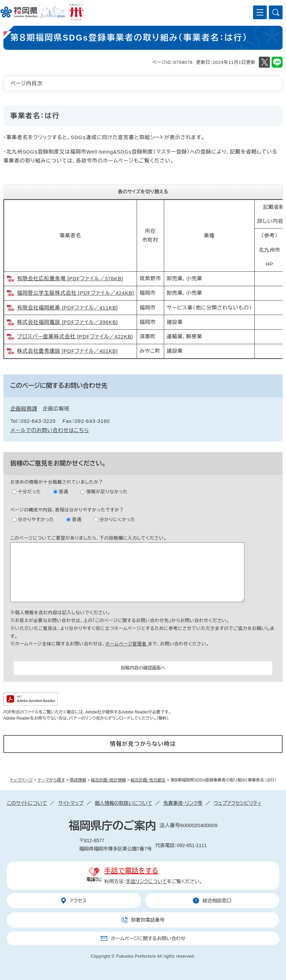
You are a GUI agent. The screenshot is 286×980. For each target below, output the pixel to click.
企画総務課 (24, 409)
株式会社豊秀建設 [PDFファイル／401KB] (68, 351)
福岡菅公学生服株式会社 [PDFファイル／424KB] (76, 293)
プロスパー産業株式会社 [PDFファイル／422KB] (75, 336)
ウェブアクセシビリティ (238, 803)
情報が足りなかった (107, 492)
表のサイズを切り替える (143, 192)
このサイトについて (27, 803)
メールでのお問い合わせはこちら (50, 430)
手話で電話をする (131, 871)
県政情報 (78, 780)
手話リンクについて (147, 881)
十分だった (29, 492)
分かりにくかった (117, 520)
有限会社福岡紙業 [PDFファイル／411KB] (68, 308)
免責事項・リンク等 (183, 803)
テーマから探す (51, 780)
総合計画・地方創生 (148, 780)
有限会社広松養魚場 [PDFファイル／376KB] (70, 278)
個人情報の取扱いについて (123, 803)
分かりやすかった (36, 520)
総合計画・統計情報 (108, 780)
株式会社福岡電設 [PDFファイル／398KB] (68, 322)
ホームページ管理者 (127, 644)
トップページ (22, 780)
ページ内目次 (27, 83)
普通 (64, 492)
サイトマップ (71, 803)
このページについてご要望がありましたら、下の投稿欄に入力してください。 (89, 538)
